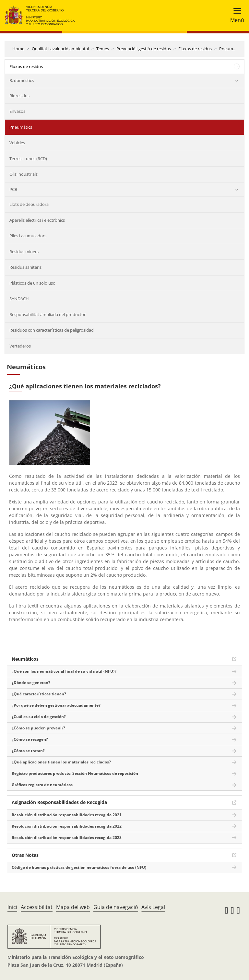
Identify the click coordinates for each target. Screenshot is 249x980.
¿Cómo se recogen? (30, 739)
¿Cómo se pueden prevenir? (38, 728)
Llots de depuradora (29, 204)
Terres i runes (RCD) (28, 159)
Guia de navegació (116, 907)
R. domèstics (22, 80)
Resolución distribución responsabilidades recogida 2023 (67, 838)
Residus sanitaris (25, 267)
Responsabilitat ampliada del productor (47, 314)
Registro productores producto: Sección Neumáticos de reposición (75, 773)
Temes (103, 49)
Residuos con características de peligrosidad (52, 330)
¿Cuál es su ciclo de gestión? (39, 717)
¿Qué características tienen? (39, 694)
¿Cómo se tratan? (28, 751)
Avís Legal (153, 907)
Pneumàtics (231, 49)
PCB (13, 189)
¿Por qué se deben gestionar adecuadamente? (56, 705)
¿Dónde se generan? (31, 683)
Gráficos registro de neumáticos (42, 785)
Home (18, 49)
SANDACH (19, 299)
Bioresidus (19, 96)
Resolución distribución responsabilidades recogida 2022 (67, 826)
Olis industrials (24, 174)
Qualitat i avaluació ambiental (60, 49)
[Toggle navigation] (235, 15)
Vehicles (17, 143)
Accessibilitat (37, 907)
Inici (12, 907)
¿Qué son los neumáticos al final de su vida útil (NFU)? (64, 671)
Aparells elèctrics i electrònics (37, 220)
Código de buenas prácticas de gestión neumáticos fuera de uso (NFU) (79, 867)
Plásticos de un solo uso (32, 283)
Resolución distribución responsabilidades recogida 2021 (67, 815)
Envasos (17, 111)
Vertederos (20, 346)
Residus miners (24, 252)
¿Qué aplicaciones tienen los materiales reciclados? (61, 762)
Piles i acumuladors (28, 236)
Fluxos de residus (195, 49)
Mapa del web (73, 907)
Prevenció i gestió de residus (144, 49)
